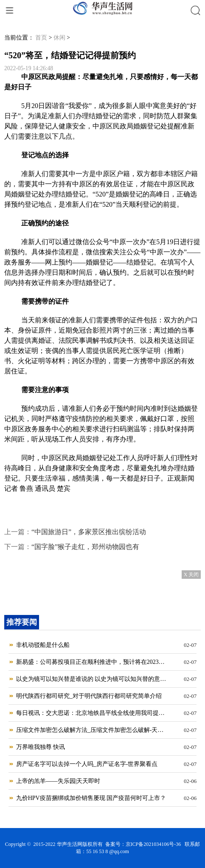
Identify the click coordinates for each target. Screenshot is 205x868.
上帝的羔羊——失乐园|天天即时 (58, 781)
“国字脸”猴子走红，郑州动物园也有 (85, 547)
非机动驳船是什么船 (43, 645)
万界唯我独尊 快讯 (41, 747)
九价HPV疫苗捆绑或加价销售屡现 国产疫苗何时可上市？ (91, 798)
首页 (41, 38)
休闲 (59, 38)
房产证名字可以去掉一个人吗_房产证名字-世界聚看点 (87, 764)
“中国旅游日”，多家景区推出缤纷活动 (89, 532)
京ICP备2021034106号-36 (153, 844)
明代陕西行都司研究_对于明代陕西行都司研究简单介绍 (89, 696)
